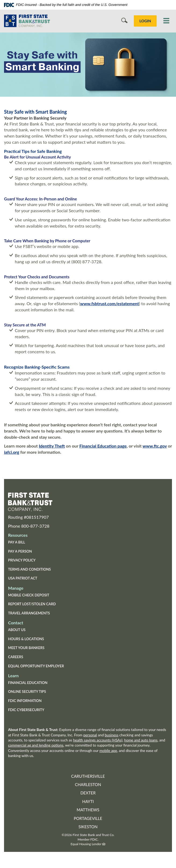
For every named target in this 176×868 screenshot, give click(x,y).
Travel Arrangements (29, 613)
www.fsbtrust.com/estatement (109, 303)
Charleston (88, 784)
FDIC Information (25, 701)
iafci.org (12, 452)
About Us (17, 630)
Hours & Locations (26, 639)
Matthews (88, 810)
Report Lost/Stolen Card (32, 604)
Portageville (88, 818)
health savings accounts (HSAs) (98, 740)
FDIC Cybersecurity (35, 710)
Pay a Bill (17, 542)
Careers (16, 657)
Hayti (88, 801)
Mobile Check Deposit (29, 595)
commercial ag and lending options (36, 745)
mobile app (108, 751)
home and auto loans (141, 740)
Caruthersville (88, 776)
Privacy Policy (22, 560)
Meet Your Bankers (26, 648)
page (121, 446)
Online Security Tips (27, 691)
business (112, 735)
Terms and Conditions (29, 569)
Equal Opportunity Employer (36, 666)
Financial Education (98, 446)
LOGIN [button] (145, 21)
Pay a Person (20, 551)
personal (90, 735)
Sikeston (88, 827)
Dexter (88, 793)
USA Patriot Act (23, 578)
